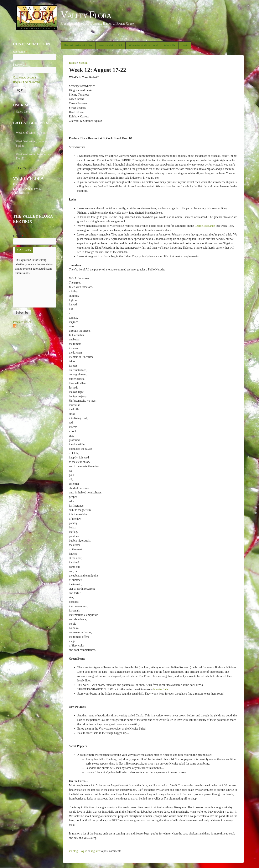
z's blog (83, 63)
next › (34, 168)
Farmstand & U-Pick (111, 45)
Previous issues (22, 322)
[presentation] (32, 290)
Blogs (72, 63)
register (95, 851)
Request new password (26, 82)
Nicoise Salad (161, 689)
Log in (83, 851)
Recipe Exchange (205, 226)
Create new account (25, 78)
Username (20, 52)
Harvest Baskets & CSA (78, 45)
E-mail (18, 236)
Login (185, 45)
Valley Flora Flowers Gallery (33, 112)
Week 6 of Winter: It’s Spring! (34, 133)
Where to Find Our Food (143, 45)
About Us (170, 45)
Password (20, 65)
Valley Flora (86, 15)
